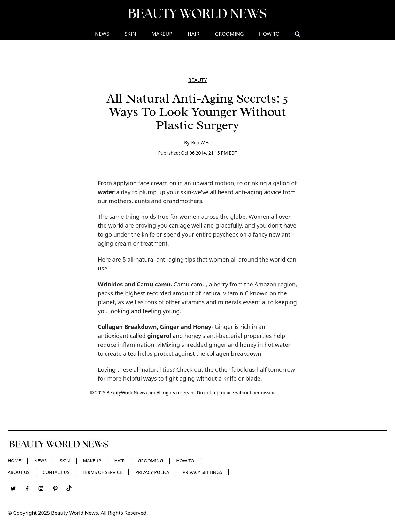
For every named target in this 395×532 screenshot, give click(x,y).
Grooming (229, 34)
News (102, 34)
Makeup (162, 34)
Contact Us (56, 472)
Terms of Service (102, 472)
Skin (130, 34)
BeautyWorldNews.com (131, 393)
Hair (194, 34)
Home (14, 461)
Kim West (201, 143)
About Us (19, 472)
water (106, 192)
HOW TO (269, 34)
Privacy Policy (152, 472)
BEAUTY (197, 80)
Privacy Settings (202, 472)
